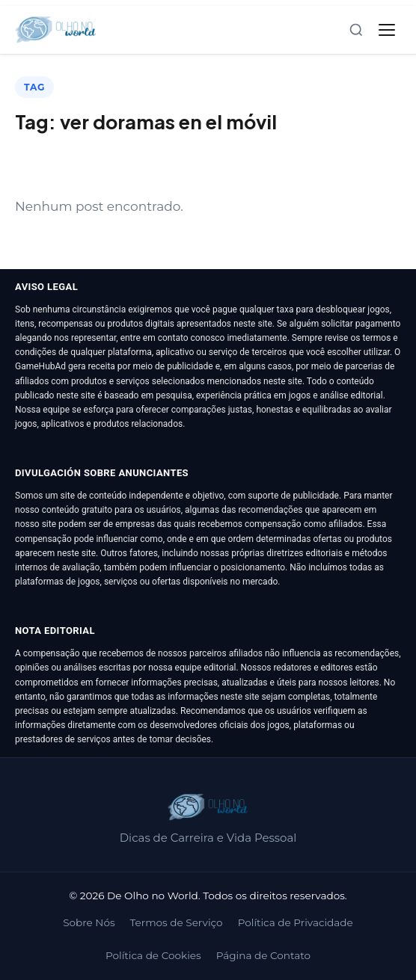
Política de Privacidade (296, 922)
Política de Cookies (153, 955)
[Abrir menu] (387, 30)
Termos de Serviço (177, 922)
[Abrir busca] (356, 30)
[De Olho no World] (56, 30)
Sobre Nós (89, 922)
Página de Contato (263, 955)
